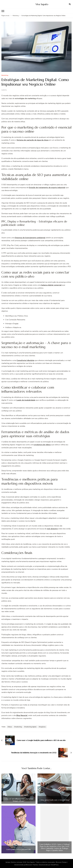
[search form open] (70, 4)
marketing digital (31, 727)
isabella (4, 90)
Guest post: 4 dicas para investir (18, 849)
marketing (19, 727)
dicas (10, 727)
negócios (43, 727)
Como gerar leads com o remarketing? (55, 800)
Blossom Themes (32, 865)
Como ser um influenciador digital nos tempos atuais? (19, 800)
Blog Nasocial (22, 715)
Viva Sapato (42, 4)
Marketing (5, 75)
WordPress (55, 865)
